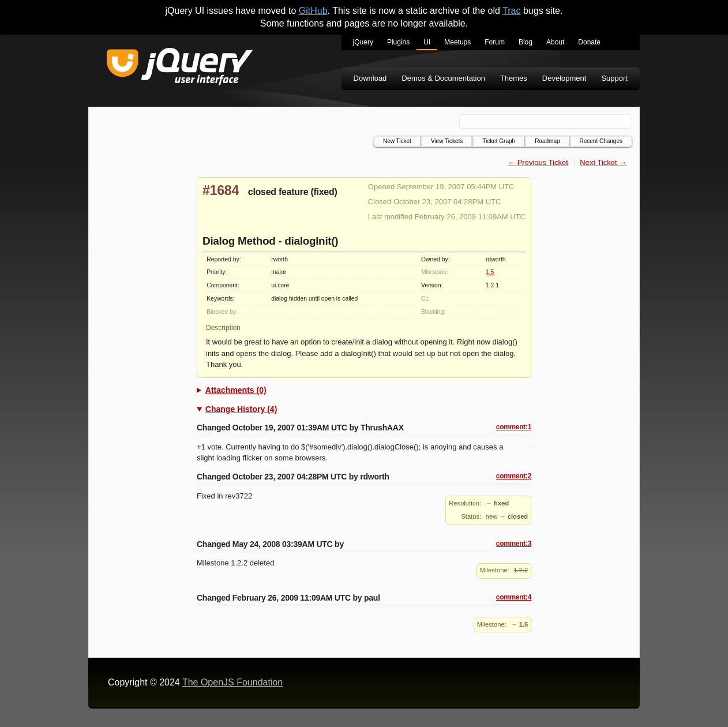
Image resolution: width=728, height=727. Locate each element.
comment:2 (514, 476)
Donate (589, 42)
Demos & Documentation (443, 78)
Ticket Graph (499, 141)
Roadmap (547, 141)
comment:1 (514, 427)
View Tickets (447, 141)
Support (614, 78)
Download (370, 78)
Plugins (398, 42)
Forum (495, 42)
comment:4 (514, 597)
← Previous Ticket (538, 162)
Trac (511, 11)
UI (427, 42)
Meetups (457, 42)
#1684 (221, 190)
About (555, 42)
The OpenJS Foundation (232, 682)
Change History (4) (241, 409)
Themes (514, 78)
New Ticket (397, 141)
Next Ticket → (603, 162)
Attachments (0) (236, 390)
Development (564, 78)
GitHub (313, 11)
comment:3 (514, 544)
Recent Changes (601, 141)
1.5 (490, 272)
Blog (526, 42)
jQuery (363, 42)
